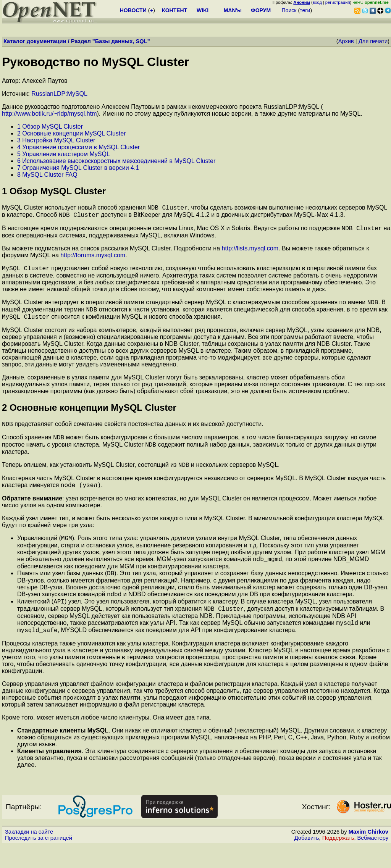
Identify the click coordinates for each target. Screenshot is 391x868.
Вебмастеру (373, 861)
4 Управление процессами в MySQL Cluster (78, 147)
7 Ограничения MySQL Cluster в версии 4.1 (78, 168)
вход (317, 2)
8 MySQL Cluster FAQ (47, 175)
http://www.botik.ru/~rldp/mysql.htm (49, 114)
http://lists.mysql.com (250, 252)
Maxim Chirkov (368, 855)
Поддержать (338, 861)
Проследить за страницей (39, 861)
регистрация (338, 2)
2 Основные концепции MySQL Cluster (72, 133)
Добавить (307, 861)
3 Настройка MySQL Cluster (56, 140)
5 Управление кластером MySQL (64, 154)
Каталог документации (35, 41)
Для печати (373, 41)
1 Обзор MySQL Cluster (50, 127)
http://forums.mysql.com (93, 259)
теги (305, 10)
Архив (346, 41)
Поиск (289, 10)
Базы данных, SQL (121, 41)
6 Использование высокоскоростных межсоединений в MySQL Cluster (116, 161)
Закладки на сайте (29, 855)
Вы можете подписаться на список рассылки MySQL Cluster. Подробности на (112, 252)
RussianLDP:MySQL (59, 94)
